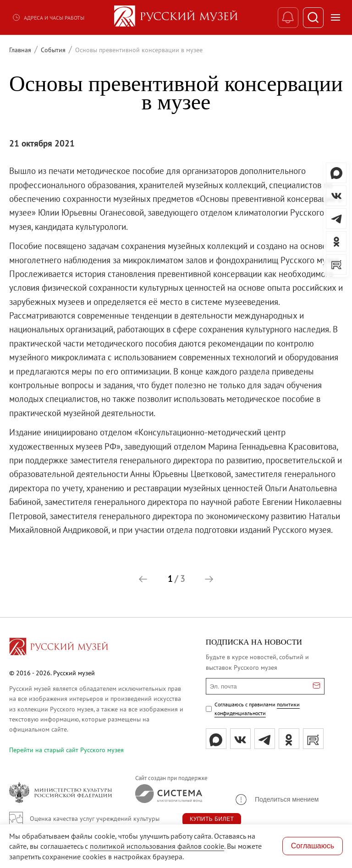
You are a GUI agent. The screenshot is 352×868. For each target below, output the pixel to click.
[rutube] (313, 739)
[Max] (216, 739)
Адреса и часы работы (48, 17)
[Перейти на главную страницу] (59, 648)
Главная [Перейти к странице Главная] (20, 50)
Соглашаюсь (313, 846)
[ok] (289, 739)
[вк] (240, 739)
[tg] (265, 739)
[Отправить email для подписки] (316, 686)
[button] (143, 579)
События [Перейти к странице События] (53, 50)
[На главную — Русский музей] (176, 17)
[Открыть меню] (335, 17)
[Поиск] (313, 18)
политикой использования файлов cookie (157, 846)
